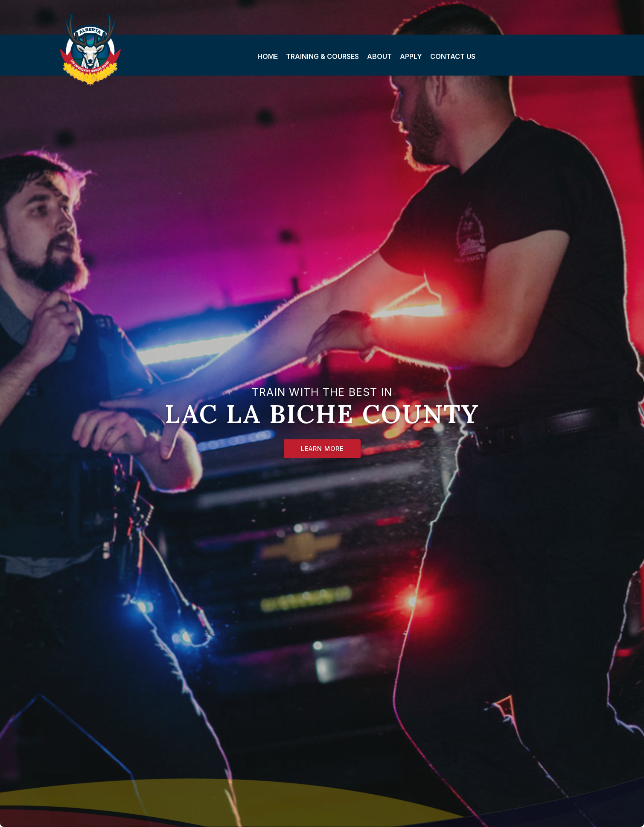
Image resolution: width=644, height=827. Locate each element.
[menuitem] (267, 55)
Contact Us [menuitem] (453, 56)
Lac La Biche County (99, 50)
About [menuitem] (379, 56)
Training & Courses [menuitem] (322, 56)
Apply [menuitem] (411, 56)
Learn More (322, 449)
